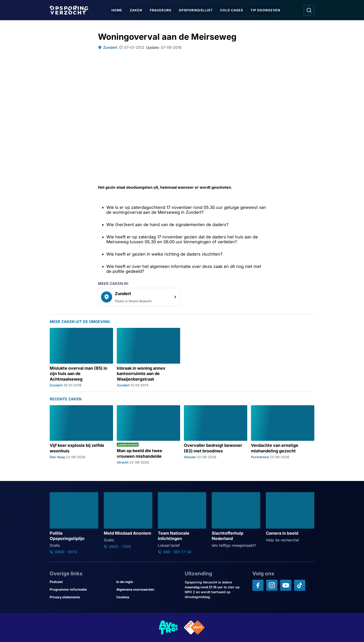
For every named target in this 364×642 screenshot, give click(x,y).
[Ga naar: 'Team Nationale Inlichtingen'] (182, 523)
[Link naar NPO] (194, 627)
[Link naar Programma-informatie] (81, 589)
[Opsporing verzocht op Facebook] (258, 585)
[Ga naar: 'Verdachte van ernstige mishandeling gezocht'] (283, 435)
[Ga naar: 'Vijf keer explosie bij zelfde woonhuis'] (81, 435)
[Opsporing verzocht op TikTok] (300, 585)
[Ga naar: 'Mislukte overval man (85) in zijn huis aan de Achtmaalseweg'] (81, 357)
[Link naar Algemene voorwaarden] (148, 589)
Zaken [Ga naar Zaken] (136, 10)
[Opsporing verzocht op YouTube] (286, 585)
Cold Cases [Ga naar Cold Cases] (232, 10)
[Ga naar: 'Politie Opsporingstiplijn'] (74, 523)
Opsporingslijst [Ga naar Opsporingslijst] (196, 10)
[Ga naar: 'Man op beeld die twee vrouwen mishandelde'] (148, 435)
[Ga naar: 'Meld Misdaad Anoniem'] (128, 520)
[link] (139, 297)
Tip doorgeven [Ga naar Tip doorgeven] (266, 10)
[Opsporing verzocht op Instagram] (272, 585)
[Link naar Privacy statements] (81, 597)
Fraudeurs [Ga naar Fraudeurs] (161, 10)
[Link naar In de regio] (148, 582)
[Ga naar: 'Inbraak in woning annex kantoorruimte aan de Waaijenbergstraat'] (148, 357)
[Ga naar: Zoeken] (309, 10)
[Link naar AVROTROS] (169, 627)
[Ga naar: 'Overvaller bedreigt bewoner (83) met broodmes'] (216, 435)
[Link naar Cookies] (148, 597)
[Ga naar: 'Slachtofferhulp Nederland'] (236, 520)
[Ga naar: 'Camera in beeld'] (290, 517)
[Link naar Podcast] (81, 582)
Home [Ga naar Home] (117, 10)
